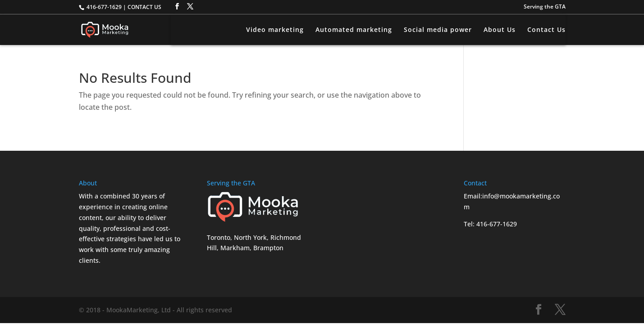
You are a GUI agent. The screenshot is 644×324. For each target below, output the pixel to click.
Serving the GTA (545, 7)
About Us (500, 30)
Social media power (438, 30)
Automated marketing (354, 30)
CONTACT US (144, 7)
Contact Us (546, 30)
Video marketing (275, 30)
